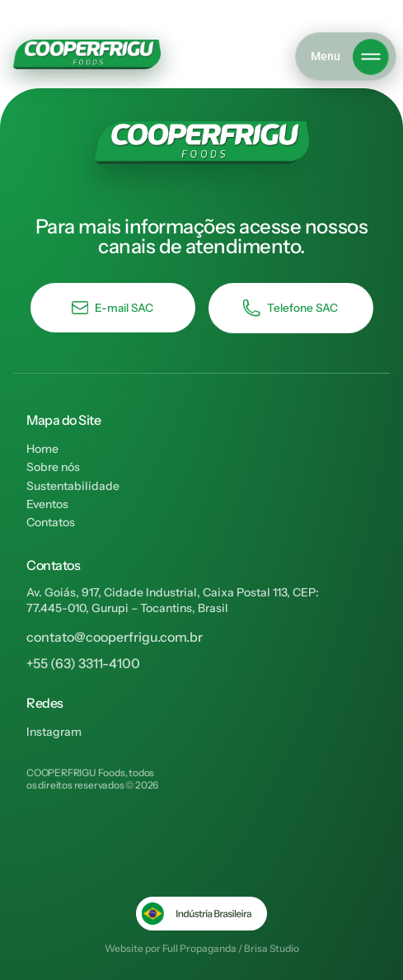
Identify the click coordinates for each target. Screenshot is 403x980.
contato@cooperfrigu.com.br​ (115, 637)
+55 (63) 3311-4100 (83, 663)
